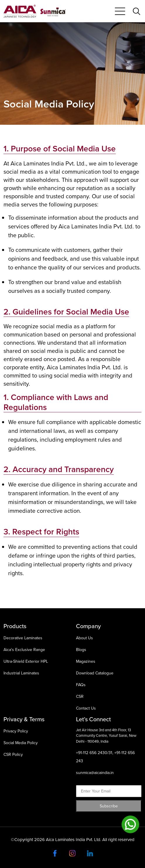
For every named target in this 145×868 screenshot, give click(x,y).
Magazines (86, 661)
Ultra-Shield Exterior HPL (26, 661)
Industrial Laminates (21, 673)
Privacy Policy (16, 731)
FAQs (81, 685)
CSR (80, 697)
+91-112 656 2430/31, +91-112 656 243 (105, 757)
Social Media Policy (21, 743)
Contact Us (86, 708)
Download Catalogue (95, 673)
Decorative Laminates (23, 638)
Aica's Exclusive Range (24, 650)
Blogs (81, 650)
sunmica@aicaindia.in (95, 773)
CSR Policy (13, 755)
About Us (84, 638)
